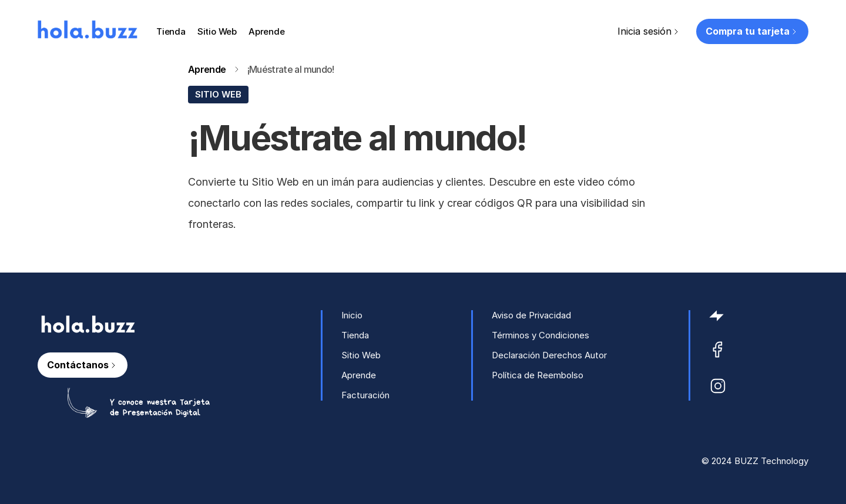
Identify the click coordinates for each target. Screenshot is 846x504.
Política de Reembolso (538, 375)
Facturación (365, 395)
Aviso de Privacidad (531, 315)
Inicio (352, 315)
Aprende (267, 31)
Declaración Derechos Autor (549, 355)
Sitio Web (217, 31)
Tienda (171, 31)
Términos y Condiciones (540, 335)
